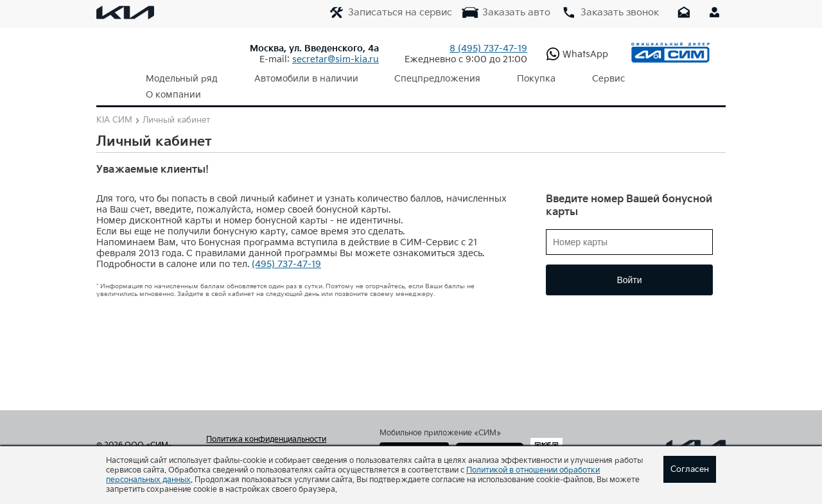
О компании (631, 79)
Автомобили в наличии (291, 79)
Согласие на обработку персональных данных (278, 440)
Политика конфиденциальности (266, 424)
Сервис (561, 79)
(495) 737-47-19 (286, 248)
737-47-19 (488, 48)
